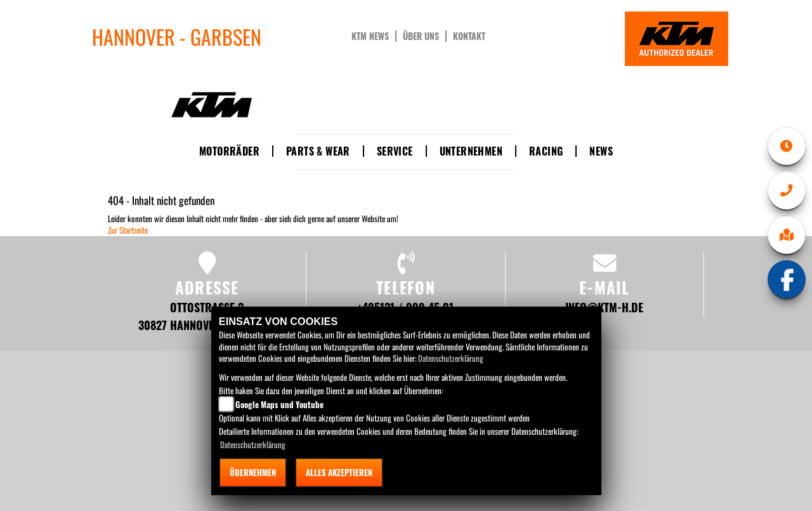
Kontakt (469, 36)
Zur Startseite (128, 230)
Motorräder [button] (229, 151)
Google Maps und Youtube (279, 404)
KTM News (370, 36)
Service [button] (395, 151)
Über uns (421, 36)
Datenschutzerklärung (451, 358)
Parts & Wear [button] (318, 151)
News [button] (601, 151)
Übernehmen (253, 472)
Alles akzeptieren (339, 472)
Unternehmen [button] (471, 151)
